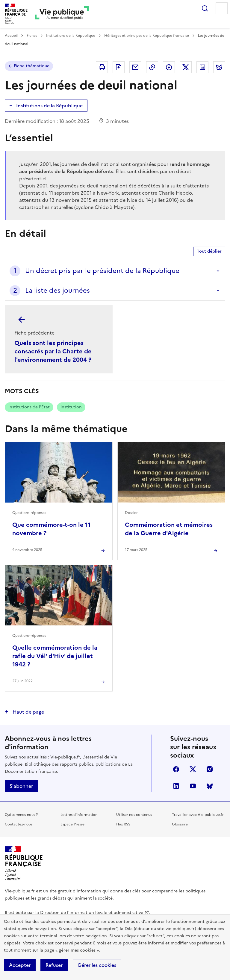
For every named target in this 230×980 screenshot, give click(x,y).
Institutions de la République (71, 36)
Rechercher (205, 8)
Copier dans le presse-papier (152, 67)
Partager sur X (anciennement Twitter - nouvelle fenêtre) (186, 67)
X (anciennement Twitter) (193, 769)
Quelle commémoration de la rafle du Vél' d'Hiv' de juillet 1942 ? (55, 656)
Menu (222, 8)
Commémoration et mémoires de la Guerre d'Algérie (169, 529)
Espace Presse (72, 824)
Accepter (20, 965)
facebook (176, 769)
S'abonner (21, 786)
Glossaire (180, 824)
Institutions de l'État (29, 407)
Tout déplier (209, 251)
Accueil (11, 36)
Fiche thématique (32, 66)
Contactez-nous (19, 824)
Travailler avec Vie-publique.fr (198, 815)
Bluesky (210, 786)
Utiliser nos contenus (134, 815)
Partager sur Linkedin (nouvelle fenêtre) (202, 67)
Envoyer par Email (135, 67)
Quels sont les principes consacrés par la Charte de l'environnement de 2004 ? (53, 351)
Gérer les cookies (97, 965)
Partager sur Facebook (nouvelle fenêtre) (169, 67)
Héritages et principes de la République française (147, 36)
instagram (210, 769)
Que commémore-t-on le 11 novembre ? (51, 529)
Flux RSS (123, 824)
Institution (71, 407)
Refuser (54, 965)
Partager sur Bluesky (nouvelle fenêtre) (219, 67)
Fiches (32, 36)
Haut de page (28, 712)
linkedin (176, 786)
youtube (193, 786)
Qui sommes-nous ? (21, 815)
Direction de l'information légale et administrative (92, 913)
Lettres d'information (79, 815)
